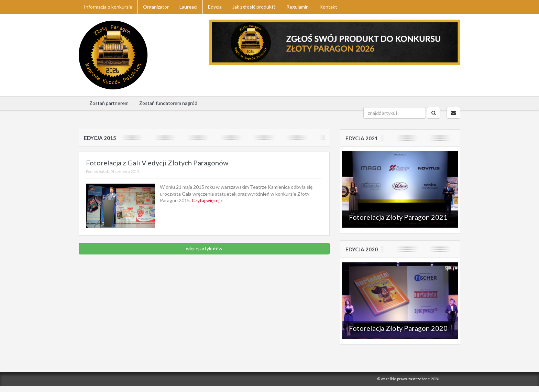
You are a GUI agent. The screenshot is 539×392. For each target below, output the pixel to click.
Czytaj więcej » (207, 200)
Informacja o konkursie (108, 7)
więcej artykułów (204, 248)
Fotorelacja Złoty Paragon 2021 (398, 217)
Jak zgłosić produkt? (254, 7)
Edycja (215, 7)
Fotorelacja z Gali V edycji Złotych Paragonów (157, 163)
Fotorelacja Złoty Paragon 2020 (398, 328)
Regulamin (298, 7)
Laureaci (188, 7)
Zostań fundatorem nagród (168, 103)
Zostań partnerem (109, 103)
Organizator (156, 7)
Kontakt (328, 7)
